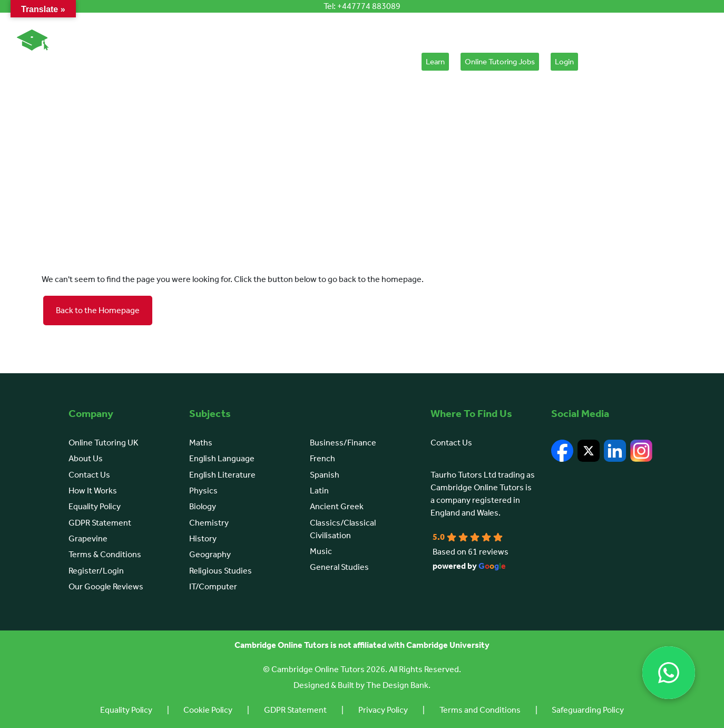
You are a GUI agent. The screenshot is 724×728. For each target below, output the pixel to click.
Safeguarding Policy (591, 710)
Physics (203, 491)
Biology (203, 506)
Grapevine (88, 538)
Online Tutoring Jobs (500, 62)
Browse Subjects (227, 62)
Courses (336, 62)
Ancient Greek (337, 506)
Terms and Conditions (482, 710)
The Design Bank (397, 685)
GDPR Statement (100, 523)
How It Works (167, 62)
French (322, 458)
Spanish (325, 475)
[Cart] (594, 64)
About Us (114, 62)
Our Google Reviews (106, 586)
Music (321, 551)
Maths (201, 443)
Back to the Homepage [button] (98, 310)
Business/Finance (343, 443)
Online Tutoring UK (104, 443)
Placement (388, 62)
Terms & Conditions (105, 554)
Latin (319, 491)
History (203, 538)
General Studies (339, 567)
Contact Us (89, 475)
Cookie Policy (206, 710)
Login (564, 62)
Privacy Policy (384, 710)
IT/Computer (213, 586)
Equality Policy (95, 506)
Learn (435, 62)
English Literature (222, 475)
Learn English (286, 62)
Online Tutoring (53, 62)
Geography (210, 554)
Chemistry (209, 523)
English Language (222, 458)
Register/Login (96, 571)
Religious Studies (221, 571)
